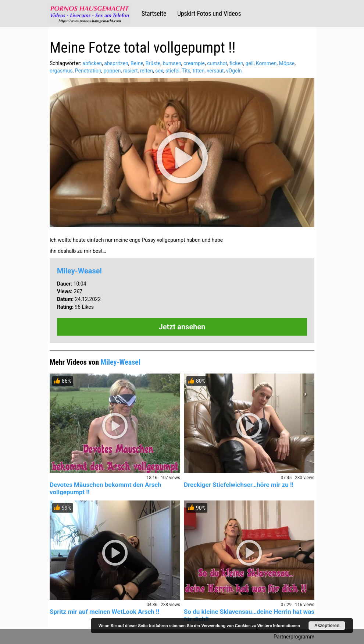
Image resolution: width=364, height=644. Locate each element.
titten (199, 71)
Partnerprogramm (294, 637)
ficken (236, 63)
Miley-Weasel (79, 271)
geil (250, 63)
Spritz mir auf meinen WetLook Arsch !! (104, 612)
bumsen (172, 63)
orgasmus (61, 71)
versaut (215, 71)
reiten (147, 71)
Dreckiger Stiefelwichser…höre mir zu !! (239, 485)
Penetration (88, 71)
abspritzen (116, 63)
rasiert (131, 71)
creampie (194, 63)
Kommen (266, 63)
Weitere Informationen (279, 626)
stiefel (172, 71)
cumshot (217, 63)
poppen (112, 71)
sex (159, 71)
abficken (92, 63)
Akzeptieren (327, 626)
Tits (186, 71)
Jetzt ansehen (182, 327)
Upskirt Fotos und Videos (209, 14)
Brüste (153, 63)
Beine (137, 63)
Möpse (287, 63)
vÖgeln (234, 71)
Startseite (154, 14)
